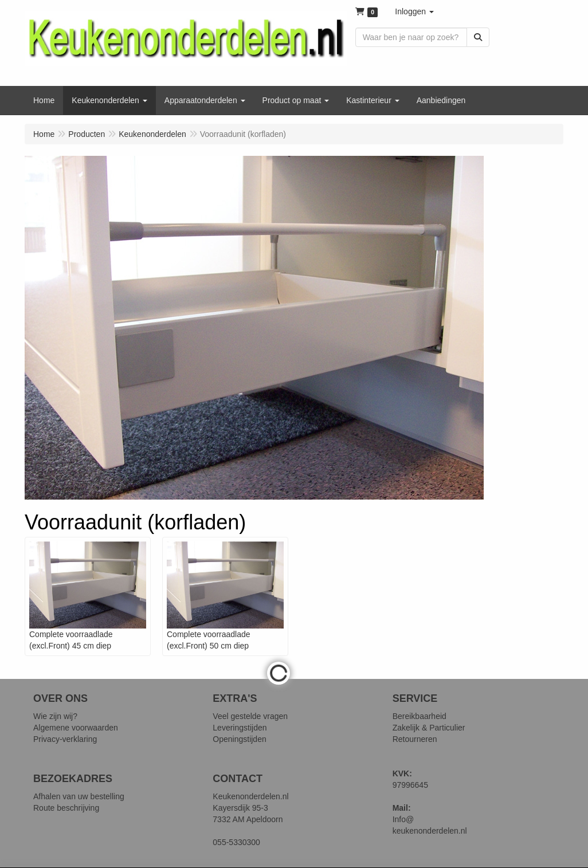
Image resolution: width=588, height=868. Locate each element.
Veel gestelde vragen (250, 716)
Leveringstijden (240, 728)
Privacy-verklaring (65, 739)
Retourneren (415, 739)
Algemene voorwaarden (76, 728)
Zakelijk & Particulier (429, 728)
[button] (414, 11)
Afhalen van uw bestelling (79, 796)
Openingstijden (239, 739)
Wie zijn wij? (55, 716)
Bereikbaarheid (420, 716)
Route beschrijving (66, 808)
